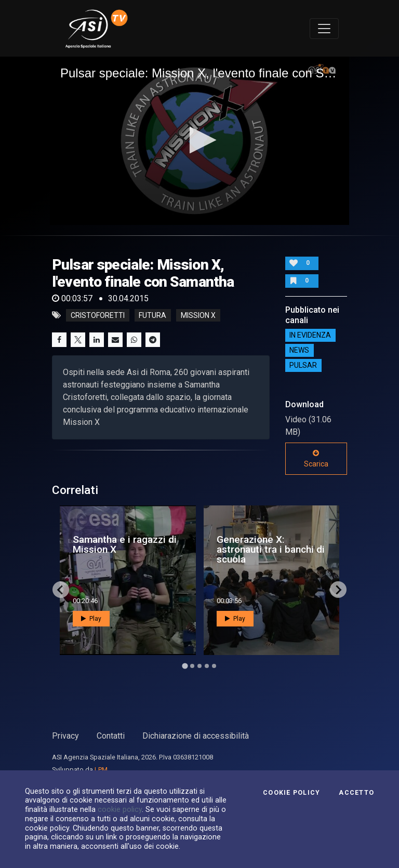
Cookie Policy (291, 793)
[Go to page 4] (207, 666)
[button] (200, 140)
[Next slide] (338, 590)
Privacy (65, 736)
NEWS (299, 351)
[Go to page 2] (192, 666)
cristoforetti (98, 315)
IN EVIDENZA (310, 336)
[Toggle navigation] (324, 29)
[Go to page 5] (214, 666)
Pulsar (303, 366)
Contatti (111, 736)
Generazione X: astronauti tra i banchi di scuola (271, 549)
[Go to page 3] (199, 666)
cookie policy (120, 809)
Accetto (356, 793)
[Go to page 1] (185, 666)
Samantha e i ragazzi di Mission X (125, 544)
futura (152, 315)
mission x (198, 315)
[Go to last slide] (61, 590)
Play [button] (91, 619)
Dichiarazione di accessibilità (196, 736)
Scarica (316, 459)
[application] (199, 141)
